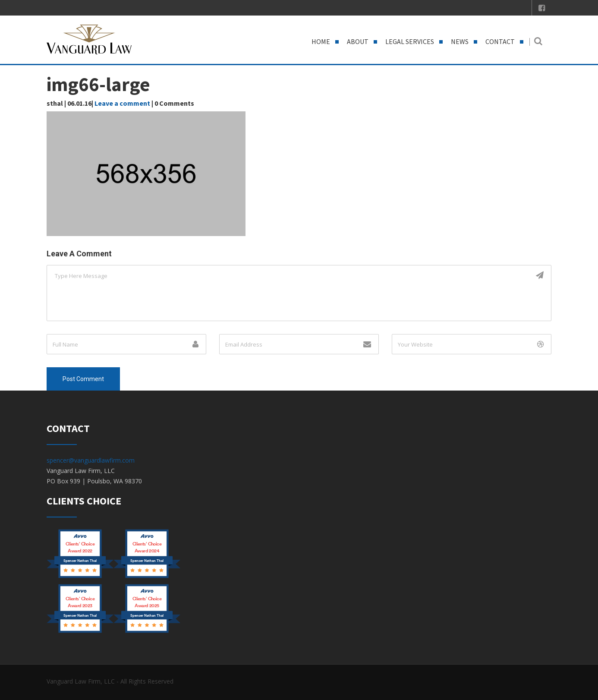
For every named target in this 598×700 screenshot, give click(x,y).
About (358, 41)
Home (321, 41)
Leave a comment (122, 103)
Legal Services (410, 41)
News (460, 41)
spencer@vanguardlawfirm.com (91, 460)
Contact (500, 41)
